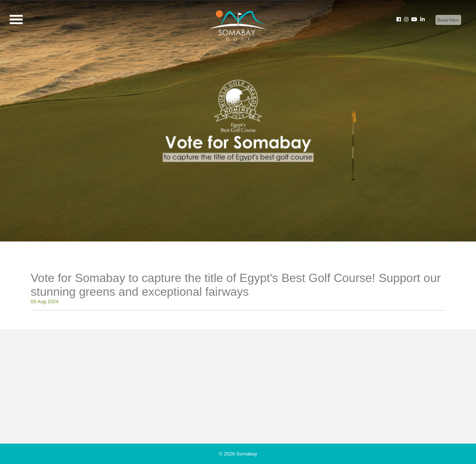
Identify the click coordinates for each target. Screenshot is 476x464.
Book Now (448, 20)
